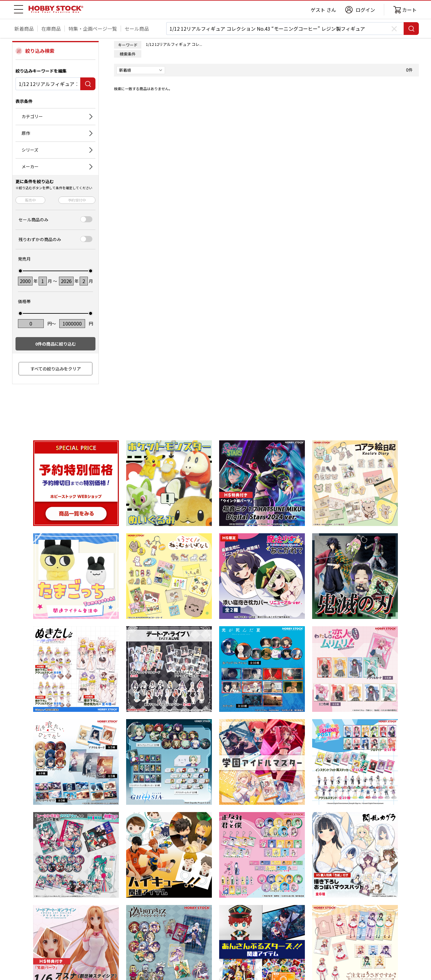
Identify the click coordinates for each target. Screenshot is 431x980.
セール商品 (137, 29)
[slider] (20, 271)
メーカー (30, 166)
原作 (26, 133)
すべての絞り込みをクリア (56, 369)
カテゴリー (32, 116)
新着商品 (24, 29)
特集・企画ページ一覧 (93, 29)
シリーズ (30, 150)
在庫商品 (51, 29)
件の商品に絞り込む (56, 344)
